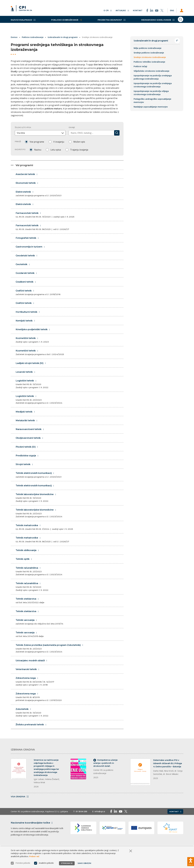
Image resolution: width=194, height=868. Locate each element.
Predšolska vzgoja (28, 461)
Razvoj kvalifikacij (23, 23)
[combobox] (40, 133)
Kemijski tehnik (26, 324)
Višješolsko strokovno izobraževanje (151, 71)
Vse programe (37, 142)
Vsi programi (22, 166)
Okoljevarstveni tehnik (31, 444)
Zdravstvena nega (70, 691)
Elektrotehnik (70, 195)
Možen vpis (79, 142)
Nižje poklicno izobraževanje (148, 48)
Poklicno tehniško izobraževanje (149, 62)
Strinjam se (67, 865)
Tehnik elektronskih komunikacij (70, 481)
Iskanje (72, 127)
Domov (14, 37)
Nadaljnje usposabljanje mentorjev (151, 107)
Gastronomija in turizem (32, 249)
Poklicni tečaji (140, 67)
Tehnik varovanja (70, 630)
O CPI (103, 9)
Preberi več (34, 858)
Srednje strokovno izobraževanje (150, 57)
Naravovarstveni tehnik (31, 435)
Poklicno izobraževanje (63, 23)
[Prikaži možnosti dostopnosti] (191, 861)
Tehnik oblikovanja (28, 558)
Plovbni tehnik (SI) (28, 453)
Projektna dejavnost (104, 23)
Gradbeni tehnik (27, 285)
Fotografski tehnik (28, 240)
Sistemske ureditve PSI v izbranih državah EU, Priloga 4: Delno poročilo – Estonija (168, 773)
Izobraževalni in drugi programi (64, 37)
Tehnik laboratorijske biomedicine (70, 505)
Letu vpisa (56, 150)
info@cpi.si (101, 823)
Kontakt (134, 9)
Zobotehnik (70, 722)
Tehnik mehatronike (70, 534)
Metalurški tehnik (27, 426)
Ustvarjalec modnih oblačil (33, 669)
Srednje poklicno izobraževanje (149, 53)
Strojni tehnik (25, 470)
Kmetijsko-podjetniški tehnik (34, 333)
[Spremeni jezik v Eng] (170, 9)
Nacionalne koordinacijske (33, 834)
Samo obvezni (85, 865)
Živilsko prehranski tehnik (32, 734)
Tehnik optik (25, 566)
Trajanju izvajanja (79, 150)
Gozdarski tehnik (27, 276)
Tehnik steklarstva (70, 609)
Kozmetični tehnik (70, 344)
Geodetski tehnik (27, 258)
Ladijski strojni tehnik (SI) (32, 368)
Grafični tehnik (70, 296)
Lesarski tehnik (26, 376)
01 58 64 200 (82, 823)
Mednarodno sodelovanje (146, 23)
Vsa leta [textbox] (21, 133)
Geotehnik (23, 267)
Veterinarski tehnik (28, 678)
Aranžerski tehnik (27, 175)
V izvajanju (59, 142)
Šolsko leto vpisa (23, 127)
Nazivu (38, 150)
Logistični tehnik (70, 389)
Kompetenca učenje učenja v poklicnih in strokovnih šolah (106, 773)
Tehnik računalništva (70, 579)
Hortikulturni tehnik (29, 315)
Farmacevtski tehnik (70, 217)
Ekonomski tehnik (28, 184)
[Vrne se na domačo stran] (22, 9)
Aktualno (118, 9)
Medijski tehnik (26, 417)
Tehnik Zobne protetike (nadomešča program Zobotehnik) (70, 657)
